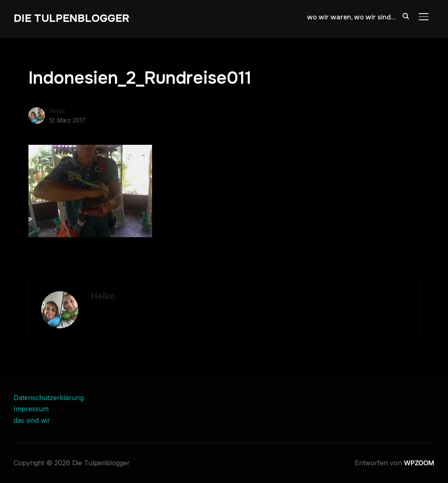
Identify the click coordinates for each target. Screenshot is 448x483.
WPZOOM (419, 463)
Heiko (57, 111)
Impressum (31, 409)
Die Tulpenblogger (72, 18)
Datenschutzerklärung (49, 398)
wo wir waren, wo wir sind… (351, 17)
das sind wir (32, 420)
